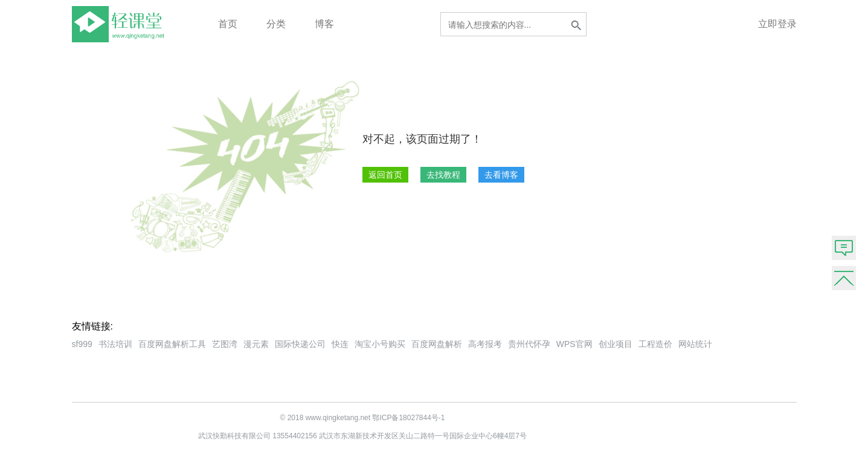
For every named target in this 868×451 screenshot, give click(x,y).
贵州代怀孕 (529, 344)
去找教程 (443, 175)
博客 (324, 24)
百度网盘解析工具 (172, 344)
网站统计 (695, 344)
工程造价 (655, 344)
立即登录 (777, 24)
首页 (228, 24)
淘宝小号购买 (380, 344)
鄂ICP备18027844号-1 (408, 418)
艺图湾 (225, 344)
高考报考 (485, 344)
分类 (276, 24)
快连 (340, 344)
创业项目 (616, 344)
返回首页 (385, 175)
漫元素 (256, 344)
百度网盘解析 (437, 344)
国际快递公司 (300, 344)
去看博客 (501, 175)
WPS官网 (574, 344)
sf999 (82, 344)
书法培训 (115, 344)
